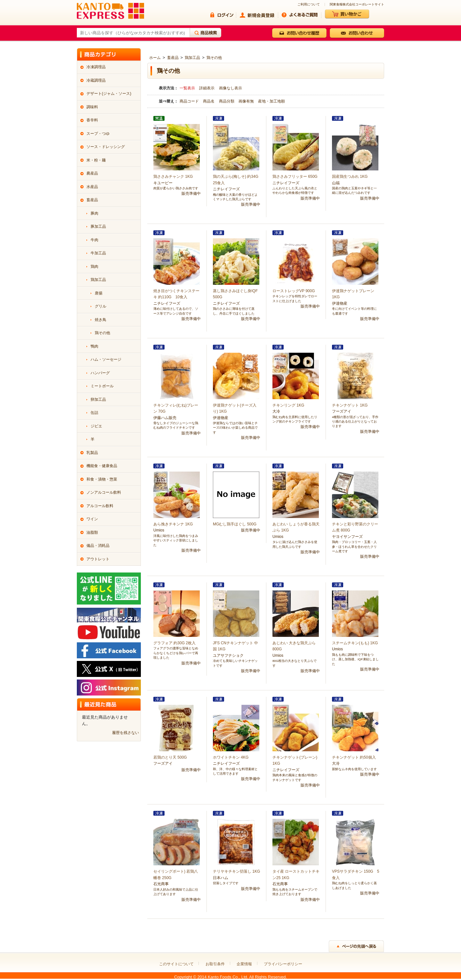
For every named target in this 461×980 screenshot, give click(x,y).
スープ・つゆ (98, 134)
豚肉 (94, 213)
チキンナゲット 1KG (350, 405)
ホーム (155, 58)
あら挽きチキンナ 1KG (173, 524)
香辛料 (92, 120)
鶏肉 (94, 267)
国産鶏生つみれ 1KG (350, 177)
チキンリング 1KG (288, 405)
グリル (101, 306)
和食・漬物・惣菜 (102, 479)
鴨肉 (94, 346)
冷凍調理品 (96, 67)
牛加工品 (98, 253)
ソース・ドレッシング (106, 147)
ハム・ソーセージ (106, 359)
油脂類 (92, 532)
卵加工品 (98, 399)
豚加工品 (98, 226)
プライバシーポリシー (283, 964)
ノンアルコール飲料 (104, 492)
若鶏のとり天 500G (170, 757)
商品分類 (227, 101)
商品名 (209, 101)
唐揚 (99, 293)
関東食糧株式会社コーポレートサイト (357, 4)
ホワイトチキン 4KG (231, 757)
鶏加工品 (192, 58)
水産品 (92, 187)
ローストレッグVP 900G (294, 291)
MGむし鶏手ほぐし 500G (235, 524)
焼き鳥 (101, 320)
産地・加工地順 (271, 101)
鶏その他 (214, 58)
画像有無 (247, 101)
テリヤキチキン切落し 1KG (236, 871)
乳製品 (92, 453)
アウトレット (98, 559)
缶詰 (94, 413)
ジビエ (96, 426)
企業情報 (244, 964)
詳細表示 (207, 88)
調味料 (92, 107)
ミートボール (102, 386)
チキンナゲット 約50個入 (354, 757)
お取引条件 (215, 964)
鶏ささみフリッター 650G (295, 177)
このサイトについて (176, 964)
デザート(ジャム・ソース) (109, 94)
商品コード (190, 101)
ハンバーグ (100, 373)
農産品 (92, 173)
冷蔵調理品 (96, 80)
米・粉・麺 (96, 160)
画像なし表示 (230, 88)
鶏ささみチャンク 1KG (173, 177)
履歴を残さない (125, 733)
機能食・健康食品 (102, 466)
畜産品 (173, 58)
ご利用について (309, 4)
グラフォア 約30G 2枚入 (174, 643)
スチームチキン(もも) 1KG (355, 643)
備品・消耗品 (98, 546)
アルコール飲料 (100, 506)
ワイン (92, 519)
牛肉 (94, 240)
